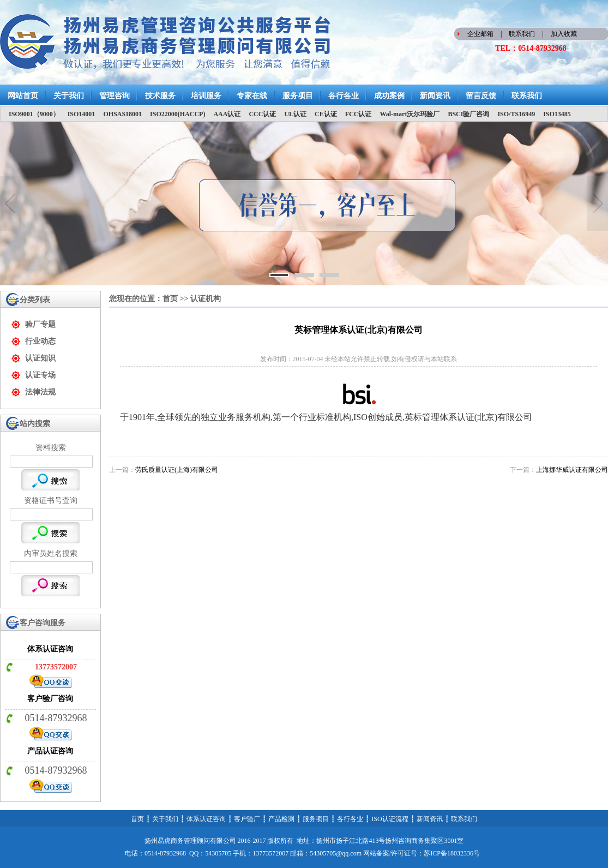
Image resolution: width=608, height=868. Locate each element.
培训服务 (206, 96)
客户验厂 (247, 819)
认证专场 (40, 375)
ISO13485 (557, 114)
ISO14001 (82, 114)
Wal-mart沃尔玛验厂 (410, 114)
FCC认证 (359, 114)
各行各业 (344, 96)
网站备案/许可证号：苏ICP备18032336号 (422, 853)
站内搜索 (35, 424)
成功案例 (389, 96)
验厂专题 (40, 324)
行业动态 (40, 341)
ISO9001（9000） (34, 114)
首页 (170, 299)
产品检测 (281, 819)
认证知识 (40, 358)
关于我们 (69, 96)
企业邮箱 (480, 34)
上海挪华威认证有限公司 (572, 470)
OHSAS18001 (122, 114)
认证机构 (206, 299)
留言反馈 (481, 96)
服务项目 (298, 96)
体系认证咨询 (206, 819)
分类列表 (35, 300)
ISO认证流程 (390, 819)
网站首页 (23, 96)
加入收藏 (564, 34)
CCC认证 (262, 114)
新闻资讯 (435, 96)
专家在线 (252, 96)
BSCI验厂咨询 (468, 114)
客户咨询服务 (43, 623)
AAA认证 (227, 114)
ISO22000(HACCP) (177, 114)
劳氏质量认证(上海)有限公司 (177, 470)
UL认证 (295, 114)
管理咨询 (115, 96)
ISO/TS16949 (516, 114)
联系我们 (522, 34)
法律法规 (40, 392)
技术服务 (160, 96)
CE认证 (326, 114)
